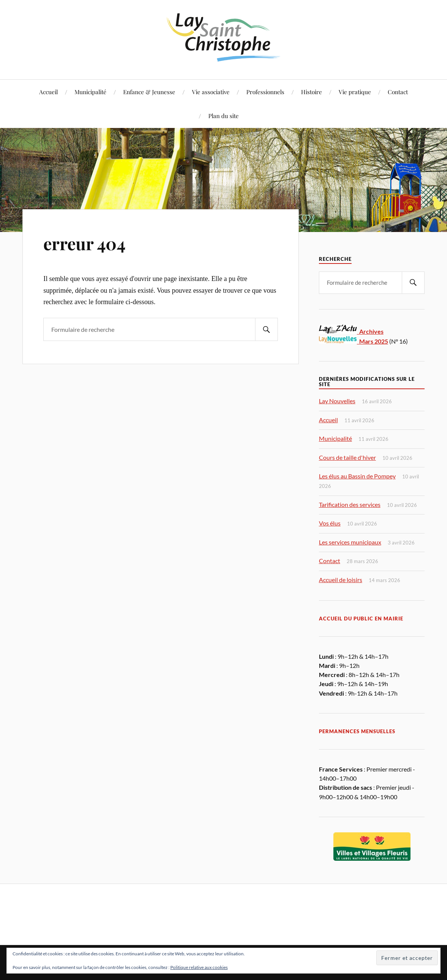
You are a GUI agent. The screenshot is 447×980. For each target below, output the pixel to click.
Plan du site (223, 116)
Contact (398, 92)
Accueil (48, 92)
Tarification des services (350, 504)
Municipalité (90, 92)
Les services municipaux (350, 542)
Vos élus (330, 523)
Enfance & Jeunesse (149, 92)
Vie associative (211, 92)
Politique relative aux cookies (199, 967)
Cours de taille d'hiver (347, 457)
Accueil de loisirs (341, 580)
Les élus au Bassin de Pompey (357, 476)
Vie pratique (355, 92)
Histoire (311, 92)
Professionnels (265, 92)
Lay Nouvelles (337, 401)
